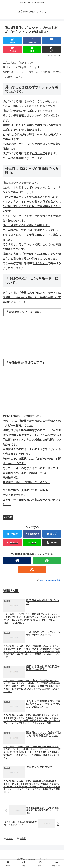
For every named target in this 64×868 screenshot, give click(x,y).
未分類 (8, 517)
